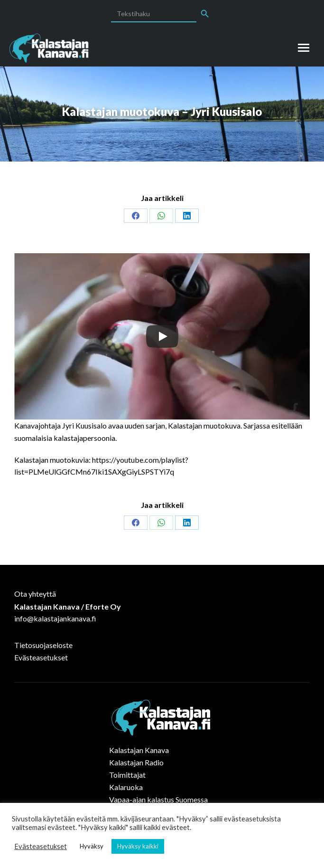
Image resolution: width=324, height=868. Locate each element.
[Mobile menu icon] (304, 48)
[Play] (162, 336)
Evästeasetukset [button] (41, 846)
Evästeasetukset (41, 657)
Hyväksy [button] (92, 846)
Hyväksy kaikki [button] (138, 846)
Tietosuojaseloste (43, 645)
